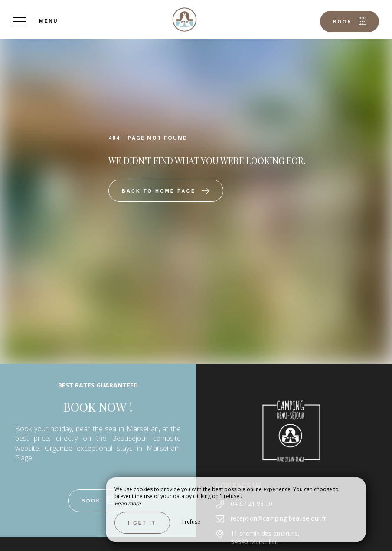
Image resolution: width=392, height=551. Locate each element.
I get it (142, 523)
